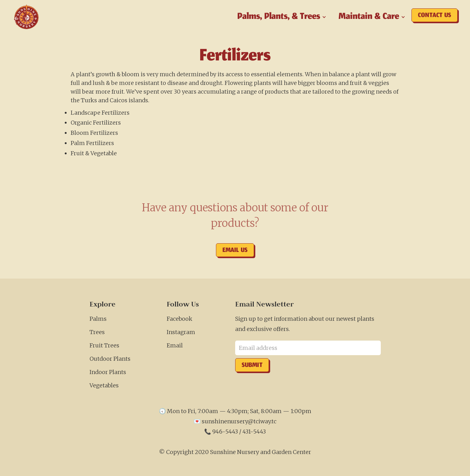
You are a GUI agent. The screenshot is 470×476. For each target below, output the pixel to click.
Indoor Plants (108, 372)
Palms (98, 319)
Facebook (180, 319)
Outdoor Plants (110, 359)
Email (175, 345)
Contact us (435, 16)
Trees (97, 332)
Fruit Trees (104, 345)
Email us (235, 251)
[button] (282, 17)
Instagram (181, 332)
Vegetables (104, 385)
